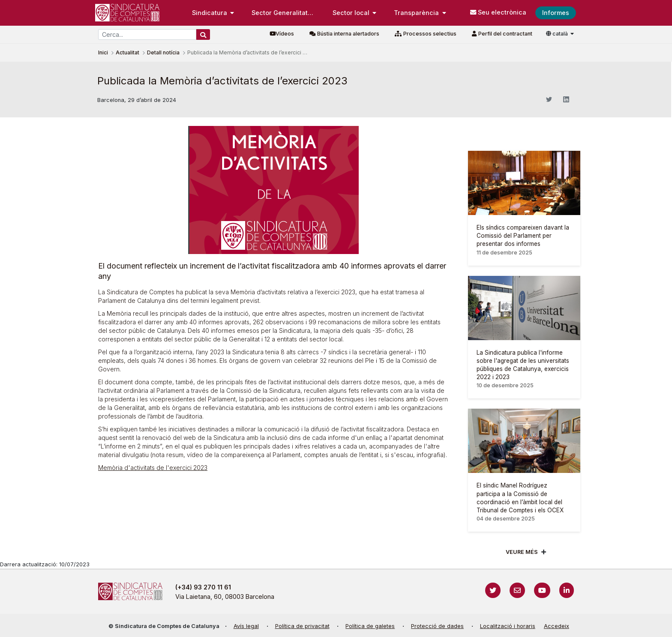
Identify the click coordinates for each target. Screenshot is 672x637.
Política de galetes (370, 626)
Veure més (522, 552)
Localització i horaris (508, 626)
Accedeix (556, 626)
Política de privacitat (302, 626)
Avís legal (246, 626)
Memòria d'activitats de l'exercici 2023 (153, 468)
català (558, 34)
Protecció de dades (437, 626)
